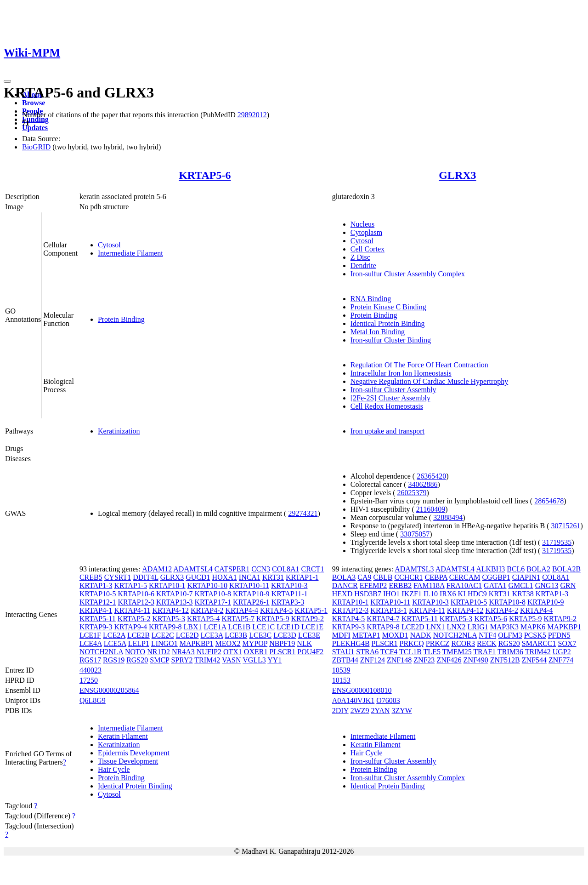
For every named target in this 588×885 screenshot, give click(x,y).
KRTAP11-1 (290, 594)
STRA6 (367, 652)
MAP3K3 (504, 627)
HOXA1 (225, 577)
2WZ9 (360, 711)
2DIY (340, 711)
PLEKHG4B (351, 643)
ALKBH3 (490, 569)
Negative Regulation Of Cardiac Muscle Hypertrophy (429, 381)
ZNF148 (399, 660)
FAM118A (429, 585)
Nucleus (362, 224)
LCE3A (212, 635)
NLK (304, 643)
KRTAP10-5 (98, 594)
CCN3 (261, 569)
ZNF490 (476, 660)
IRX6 (448, 594)
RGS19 (114, 660)
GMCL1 (521, 585)
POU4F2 (310, 652)
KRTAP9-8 (165, 627)
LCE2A (114, 635)
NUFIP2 (209, 652)
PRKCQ (411, 643)
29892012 (252, 115)
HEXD (342, 594)
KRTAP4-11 (132, 610)
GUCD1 (198, 577)
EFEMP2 (373, 585)
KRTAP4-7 (383, 619)
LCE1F (90, 635)
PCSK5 (535, 635)
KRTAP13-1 (389, 610)
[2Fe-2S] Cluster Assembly (390, 398)
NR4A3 (183, 652)
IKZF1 (412, 594)
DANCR (345, 585)
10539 (341, 670)
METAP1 (366, 635)
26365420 (431, 476)
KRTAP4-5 (277, 610)
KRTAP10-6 (136, 594)
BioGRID (36, 147)
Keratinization (119, 431)
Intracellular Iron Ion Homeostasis (401, 373)
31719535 (557, 542)
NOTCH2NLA (101, 652)
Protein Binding (121, 319)
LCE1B (239, 627)
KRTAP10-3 (289, 585)
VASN (232, 660)
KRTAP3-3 (288, 602)
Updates (35, 128)
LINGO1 (164, 643)
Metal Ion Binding (378, 332)
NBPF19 (282, 643)
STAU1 (343, 652)
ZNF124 (373, 660)
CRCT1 (313, 569)
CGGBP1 (496, 577)
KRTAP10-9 (251, 594)
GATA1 (495, 585)
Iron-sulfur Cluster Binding (391, 340)
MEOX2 (228, 643)
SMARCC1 (539, 643)
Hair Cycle (114, 769)
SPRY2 (182, 660)
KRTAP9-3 (96, 627)
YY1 (274, 660)
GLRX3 (457, 175)
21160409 (431, 509)
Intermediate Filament (130, 253)
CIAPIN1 (526, 577)
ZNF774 (561, 660)
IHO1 (391, 594)
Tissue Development (128, 761)
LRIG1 (478, 627)
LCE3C (260, 635)
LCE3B (236, 635)
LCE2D (187, 635)
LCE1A (215, 627)
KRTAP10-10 (208, 585)
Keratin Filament (123, 736)
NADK (421, 635)
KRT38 (523, 594)
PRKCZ (438, 643)
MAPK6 (533, 627)
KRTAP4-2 (207, 610)
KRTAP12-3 (136, 602)
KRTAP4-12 (170, 610)
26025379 (412, 493)
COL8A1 (286, 569)
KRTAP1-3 (96, 585)
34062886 (423, 484)
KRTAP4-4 (242, 610)
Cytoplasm (366, 232)
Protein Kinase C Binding (388, 307)
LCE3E (309, 635)
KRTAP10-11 (249, 585)
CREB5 (91, 577)
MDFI (341, 635)
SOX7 (567, 643)
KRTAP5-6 (205, 175)
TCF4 (389, 652)
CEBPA (436, 577)
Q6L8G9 (93, 700)
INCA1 (250, 577)
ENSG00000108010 (362, 690)
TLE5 (432, 652)
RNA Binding (371, 299)
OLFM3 (510, 635)
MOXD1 (395, 635)
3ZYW (401, 711)
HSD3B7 (368, 594)
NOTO (135, 652)
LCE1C (263, 627)
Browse (34, 103)
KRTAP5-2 (134, 619)
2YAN (381, 711)
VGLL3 (254, 660)
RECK (487, 643)
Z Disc (360, 257)
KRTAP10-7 (175, 594)
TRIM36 (510, 652)
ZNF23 (424, 660)
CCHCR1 (408, 577)
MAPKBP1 (197, 643)
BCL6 (516, 569)
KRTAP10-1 (167, 585)
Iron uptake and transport (387, 431)
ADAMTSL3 (414, 569)
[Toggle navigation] (7, 81)
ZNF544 (534, 660)
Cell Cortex (367, 249)
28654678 (549, 501)
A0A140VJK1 (353, 700)
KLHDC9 (472, 594)
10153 (341, 680)
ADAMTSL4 (193, 569)
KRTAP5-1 (311, 610)
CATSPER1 (232, 569)
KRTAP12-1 (98, 602)
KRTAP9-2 (308, 619)
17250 (89, 680)
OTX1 (233, 652)
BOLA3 (344, 577)
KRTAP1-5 (130, 585)
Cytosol (109, 245)
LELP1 (139, 643)
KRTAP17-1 (213, 602)
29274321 (303, 513)
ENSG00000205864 (109, 690)
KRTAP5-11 (98, 619)
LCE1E (312, 627)
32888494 (448, 517)
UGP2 (562, 652)
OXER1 (256, 652)
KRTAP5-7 (238, 619)
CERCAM (465, 577)
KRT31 (273, 577)
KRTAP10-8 (213, 594)
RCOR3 (463, 643)
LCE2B (139, 635)
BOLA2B (566, 569)
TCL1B (410, 652)
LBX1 (193, 627)
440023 (90, 670)
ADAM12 (157, 569)
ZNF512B (505, 660)
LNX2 (456, 627)
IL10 (431, 594)
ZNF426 (449, 660)
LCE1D (288, 627)
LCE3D (285, 635)
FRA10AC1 (464, 585)
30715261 (566, 526)
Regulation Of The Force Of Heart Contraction (419, 365)
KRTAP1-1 (302, 577)
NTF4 (487, 635)
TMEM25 (457, 652)
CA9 (364, 577)
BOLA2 (538, 569)
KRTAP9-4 (130, 627)
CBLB (383, 577)
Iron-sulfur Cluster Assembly (393, 390)
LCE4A (91, 643)
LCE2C (163, 635)
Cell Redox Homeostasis (387, 406)
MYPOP (255, 643)
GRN (568, 585)
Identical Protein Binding (388, 323)
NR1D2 (158, 652)
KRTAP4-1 (96, 610)
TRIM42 (207, 660)
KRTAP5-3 (169, 619)
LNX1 (436, 627)
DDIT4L (145, 577)
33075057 (415, 534)
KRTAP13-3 (175, 602)
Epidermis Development (134, 753)
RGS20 (137, 660)
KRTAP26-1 (251, 602)
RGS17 (90, 660)
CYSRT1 (118, 577)
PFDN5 (559, 635)
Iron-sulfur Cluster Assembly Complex (408, 274)
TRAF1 (484, 652)
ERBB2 (400, 585)
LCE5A (115, 643)
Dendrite (363, 265)
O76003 (388, 700)
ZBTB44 (345, 660)
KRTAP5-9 (273, 619)
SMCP (159, 660)
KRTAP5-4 (204, 619)
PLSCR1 (282, 652)
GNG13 (547, 585)
